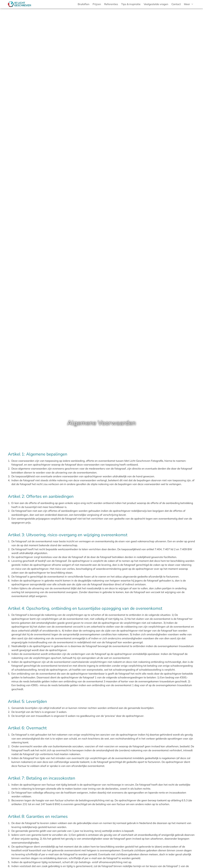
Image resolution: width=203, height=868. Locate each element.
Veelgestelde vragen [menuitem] (156, 4)
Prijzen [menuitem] (97, 4)
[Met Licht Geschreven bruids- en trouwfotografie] (19, 4)
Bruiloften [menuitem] (84, 4)
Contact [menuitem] (176, 4)
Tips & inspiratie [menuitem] (131, 4)
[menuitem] (189, 4)
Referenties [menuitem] (111, 4)
